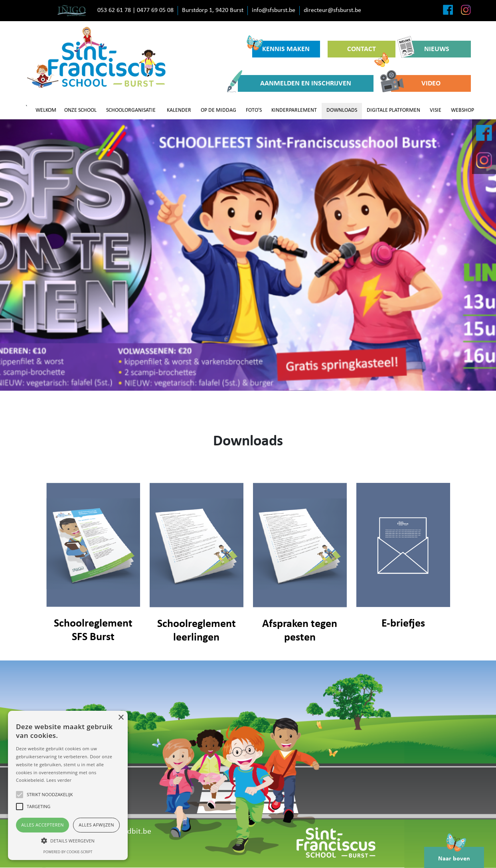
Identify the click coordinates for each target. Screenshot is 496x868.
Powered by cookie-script (68, 852)
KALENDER (179, 110)
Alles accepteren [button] (42, 825)
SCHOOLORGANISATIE (131, 110)
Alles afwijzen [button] (96, 825)
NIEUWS (426, 49)
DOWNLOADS (342, 110)
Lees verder (59, 780)
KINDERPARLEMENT (294, 110)
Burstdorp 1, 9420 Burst (213, 10)
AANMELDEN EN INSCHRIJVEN (294, 83)
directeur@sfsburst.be (332, 10)
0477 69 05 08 (155, 10)
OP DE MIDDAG (218, 110)
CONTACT (368, 51)
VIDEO (416, 83)
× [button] (121, 718)
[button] (68, 840)
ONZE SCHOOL (80, 110)
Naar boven (454, 854)
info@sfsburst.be (274, 10)
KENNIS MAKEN (281, 47)
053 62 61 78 (114, 10)
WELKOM (46, 110)
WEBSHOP (462, 110)
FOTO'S (254, 110)
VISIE (436, 110)
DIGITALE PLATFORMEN (393, 110)
